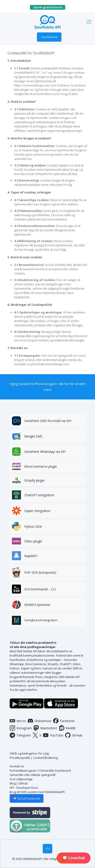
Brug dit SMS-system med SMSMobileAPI (37, 792)
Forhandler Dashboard (55, 771)
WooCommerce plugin (41, 466)
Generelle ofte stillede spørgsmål (33, 775)
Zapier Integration (37, 511)
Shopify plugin (34, 480)
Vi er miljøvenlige (21, 779)
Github (23, 783)
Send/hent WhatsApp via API (45, 452)
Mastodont (45, 728)
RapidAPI (31, 556)
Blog (13, 783)
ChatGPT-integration (39, 495)
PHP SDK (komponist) (40, 572)
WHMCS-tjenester (37, 605)
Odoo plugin (33, 541)
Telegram (20, 735)
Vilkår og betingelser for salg (29, 753)
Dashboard (49, 37)
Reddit (67, 728)
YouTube (53, 735)
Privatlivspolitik (20, 758)
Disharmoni (40, 721)
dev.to (18, 721)
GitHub (74, 735)
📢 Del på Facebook (27, 798)
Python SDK (33, 527)
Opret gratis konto (49, 7)
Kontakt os (17, 766)
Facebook (64, 721)
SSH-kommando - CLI (40, 589)
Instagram (21, 728)
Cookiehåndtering (45, 758)
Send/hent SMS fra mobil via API (48, 421)
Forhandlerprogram (23, 771)
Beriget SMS (33, 436)
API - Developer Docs (24, 788)
